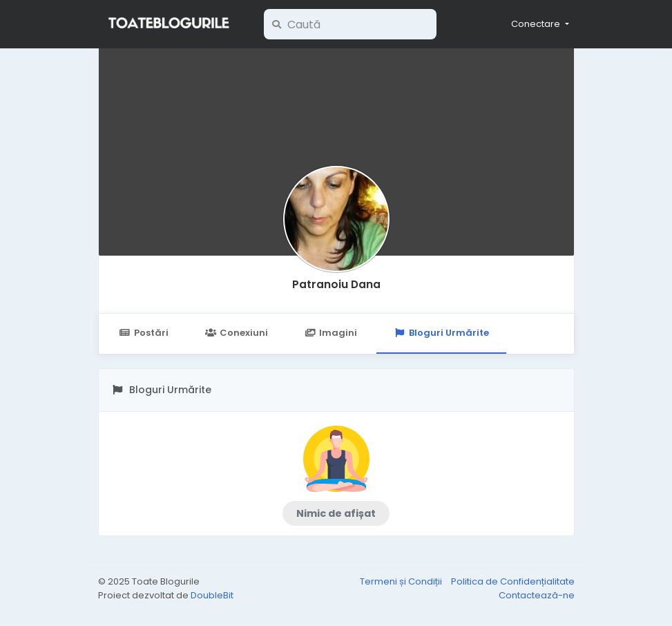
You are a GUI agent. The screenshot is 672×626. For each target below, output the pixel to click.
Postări (144, 333)
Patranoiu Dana (336, 284)
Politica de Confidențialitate (513, 581)
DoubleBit (212, 595)
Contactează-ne (537, 595)
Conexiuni (237, 333)
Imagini (331, 333)
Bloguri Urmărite (441, 333)
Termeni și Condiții (402, 581)
